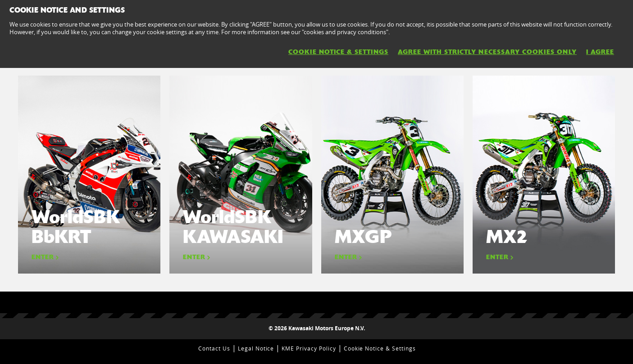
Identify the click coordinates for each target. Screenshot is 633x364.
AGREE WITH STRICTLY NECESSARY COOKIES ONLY (487, 52)
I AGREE (600, 52)
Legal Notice (256, 348)
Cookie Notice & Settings (380, 348)
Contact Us (214, 348)
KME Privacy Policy (309, 348)
